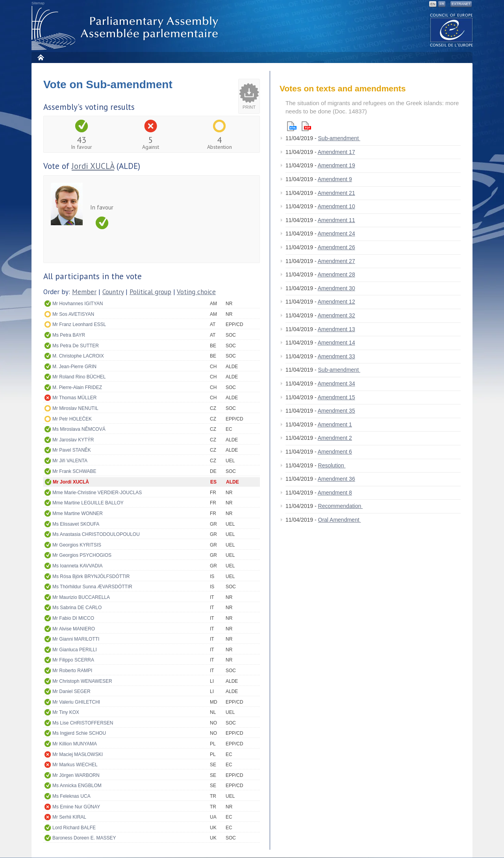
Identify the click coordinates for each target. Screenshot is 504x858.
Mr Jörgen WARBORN (76, 775)
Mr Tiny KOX (66, 712)
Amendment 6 (335, 452)
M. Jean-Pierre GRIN (74, 367)
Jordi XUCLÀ (93, 166)
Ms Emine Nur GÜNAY (76, 807)
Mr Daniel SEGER (71, 691)
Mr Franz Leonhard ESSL (79, 324)
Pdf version (306, 126)
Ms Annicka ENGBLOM (77, 786)
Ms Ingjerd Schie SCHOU (79, 733)
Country (113, 292)
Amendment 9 (335, 179)
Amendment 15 (336, 397)
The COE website (452, 30)
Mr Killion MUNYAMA (75, 744)
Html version (292, 126)
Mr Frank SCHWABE (74, 471)
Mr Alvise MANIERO (74, 629)
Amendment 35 (336, 411)
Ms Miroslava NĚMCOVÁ (79, 429)
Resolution (332, 465)
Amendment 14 (336, 343)
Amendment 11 (336, 220)
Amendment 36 (336, 479)
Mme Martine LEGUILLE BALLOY (88, 503)
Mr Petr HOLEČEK (72, 419)
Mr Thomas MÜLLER (74, 398)
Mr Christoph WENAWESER (82, 681)
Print (249, 107)
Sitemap (38, 3)
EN (433, 4)
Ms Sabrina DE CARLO (77, 608)
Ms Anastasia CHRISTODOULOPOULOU (96, 534)
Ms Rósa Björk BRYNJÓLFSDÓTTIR (91, 576)
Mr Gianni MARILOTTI (76, 639)
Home (40, 57)
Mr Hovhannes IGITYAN (78, 304)
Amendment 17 (336, 152)
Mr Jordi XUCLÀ (71, 482)
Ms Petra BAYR (69, 335)
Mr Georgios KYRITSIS (77, 545)
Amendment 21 (336, 193)
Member (84, 292)
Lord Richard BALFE (74, 828)
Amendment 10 (336, 206)
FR (442, 4)
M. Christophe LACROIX (78, 356)
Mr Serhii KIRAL (69, 817)
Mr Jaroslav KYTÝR (73, 440)
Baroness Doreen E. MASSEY (84, 838)
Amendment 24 (336, 233)
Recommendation (341, 506)
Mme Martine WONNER (78, 513)
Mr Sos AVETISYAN (73, 314)
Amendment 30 (336, 288)
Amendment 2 (335, 438)
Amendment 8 (335, 493)
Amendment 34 (336, 384)
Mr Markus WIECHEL (75, 765)
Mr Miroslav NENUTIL (75, 408)
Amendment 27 (336, 261)
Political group (150, 292)
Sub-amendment (339, 138)
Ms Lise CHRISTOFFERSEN (83, 723)
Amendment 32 (336, 315)
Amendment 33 (336, 356)
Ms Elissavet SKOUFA (76, 524)
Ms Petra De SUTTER (76, 346)
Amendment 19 (336, 165)
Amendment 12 (336, 302)
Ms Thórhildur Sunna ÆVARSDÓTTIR (92, 587)
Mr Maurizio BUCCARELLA (81, 597)
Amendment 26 (336, 247)
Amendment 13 (336, 329)
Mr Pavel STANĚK (72, 450)
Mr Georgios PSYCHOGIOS (82, 555)
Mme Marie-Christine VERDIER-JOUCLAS (97, 493)
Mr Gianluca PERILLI (75, 650)
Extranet (461, 4)
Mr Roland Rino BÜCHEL (79, 377)
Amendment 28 (336, 274)
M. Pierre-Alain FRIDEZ (77, 387)
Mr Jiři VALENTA (70, 461)
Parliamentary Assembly (126, 28)
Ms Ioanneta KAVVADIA (78, 566)
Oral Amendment (340, 520)
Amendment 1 (335, 424)
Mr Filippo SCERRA (73, 660)
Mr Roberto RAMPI (72, 671)
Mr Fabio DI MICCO (73, 618)
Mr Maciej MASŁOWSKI (78, 754)
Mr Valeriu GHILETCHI (76, 702)
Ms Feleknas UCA (71, 796)
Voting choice (196, 292)
